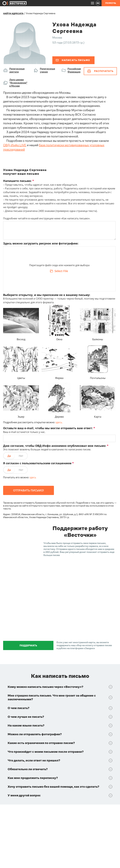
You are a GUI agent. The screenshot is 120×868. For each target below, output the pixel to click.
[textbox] (59, 266)
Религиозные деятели (17, 70)
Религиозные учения (47, 70)
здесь (33, 477)
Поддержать (28, 645)
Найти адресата (13, 14)
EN (98, 3)
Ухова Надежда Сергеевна (41, 13)
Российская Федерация (74, 70)
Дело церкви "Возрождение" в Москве (18, 83)
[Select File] (59, 271)
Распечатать (100, 71)
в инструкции (11, 506)
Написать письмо (73, 60)
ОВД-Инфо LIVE (15, 145)
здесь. (59, 422)
